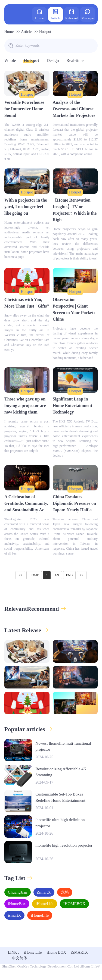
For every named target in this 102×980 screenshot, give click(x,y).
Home (39, 14)
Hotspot (45, 32)
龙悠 (65, 892)
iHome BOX (56, 952)
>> (82, 575)
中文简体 (20, 958)
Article (55, 14)
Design (53, 60)
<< (20, 575)
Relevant (72, 14)
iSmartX (44, 892)
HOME (34, 575)
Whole (10, 60)
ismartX (14, 915)
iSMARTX (79, 952)
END (69, 575)
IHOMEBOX (74, 904)
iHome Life (33, 952)
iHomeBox (17, 904)
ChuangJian (18, 892)
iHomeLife (45, 904)
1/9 (57, 575)
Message (88, 14)
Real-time (75, 60)
